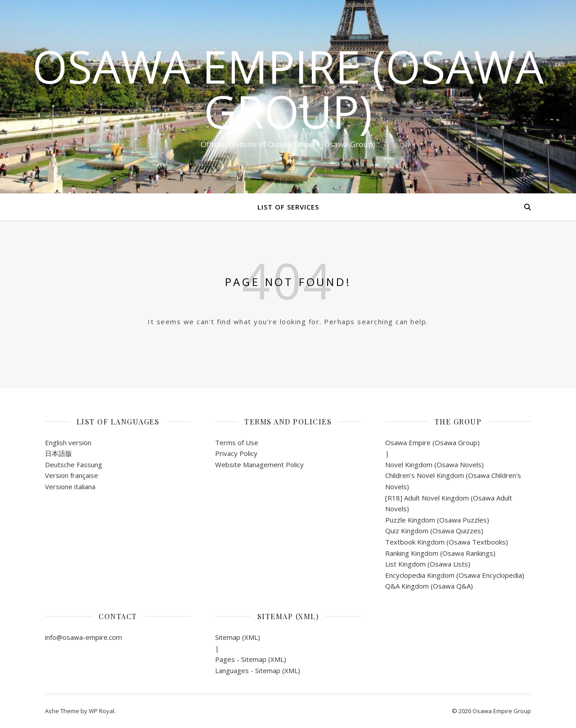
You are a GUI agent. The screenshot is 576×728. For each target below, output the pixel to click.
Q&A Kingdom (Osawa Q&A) (429, 586)
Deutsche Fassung (74, 464)
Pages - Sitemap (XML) (251, 659)
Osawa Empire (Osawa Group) (288, 89)
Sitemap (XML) (238, 637)
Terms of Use (237, 442)
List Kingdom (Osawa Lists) (428, 564)
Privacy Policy (236, 453)
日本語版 (58, 453)
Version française (72, 475)
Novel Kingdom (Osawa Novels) (434, 464)
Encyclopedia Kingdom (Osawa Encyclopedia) (455, 575)
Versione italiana (70, 487)
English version (68, 442)
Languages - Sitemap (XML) (258, 670)
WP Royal (101, 711)
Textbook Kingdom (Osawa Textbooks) (447, 542)
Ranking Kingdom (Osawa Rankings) (440, 553)
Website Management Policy (259, 464)
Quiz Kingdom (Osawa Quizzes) (434, 531)
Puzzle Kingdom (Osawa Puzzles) (437, 520)
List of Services (288, 207)
